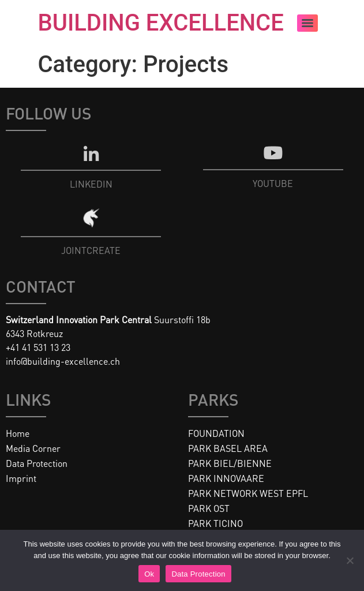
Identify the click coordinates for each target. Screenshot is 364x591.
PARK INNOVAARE (226, 478)
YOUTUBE (273, 183)
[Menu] (307, 23)
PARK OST (209, 508)
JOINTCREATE (91, 250)
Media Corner (33, 448)
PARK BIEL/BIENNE (230, 463)
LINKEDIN (91, 184)
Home (18, 433)
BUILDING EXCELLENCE (161, 23)
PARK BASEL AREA (228, 448)
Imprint (21, 478)
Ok (149, 574)
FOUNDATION (216, 433)
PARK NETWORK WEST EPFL (248, 493)
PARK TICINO (215, 523)
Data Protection (37, 463)
